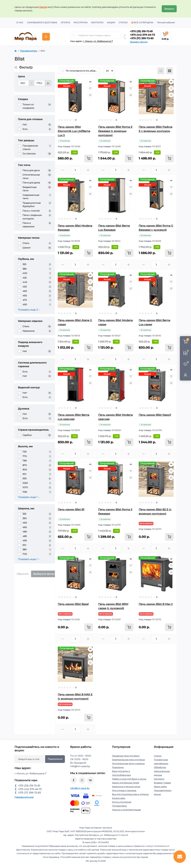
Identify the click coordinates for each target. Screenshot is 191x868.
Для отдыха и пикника (124, 790)
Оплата (65, 22)
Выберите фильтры (46, 574)
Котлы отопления (122, 802)
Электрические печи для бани (128, 760)
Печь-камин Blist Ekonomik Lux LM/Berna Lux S (74, 131)
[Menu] (46, 37)
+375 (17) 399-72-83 (142, 38)
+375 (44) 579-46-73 (142, 35)
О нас (20, 22)
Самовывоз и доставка (42, 22)
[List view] (161, 71)
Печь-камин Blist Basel (73, 604)
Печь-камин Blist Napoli (155, 415)
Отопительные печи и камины (128, 764)
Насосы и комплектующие (126, 810)
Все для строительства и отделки (130, 794)
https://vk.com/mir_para (90, 780)
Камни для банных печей (126, 783)
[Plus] (88, 170)
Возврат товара (162, 783)
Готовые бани (119, 806)
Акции (111, 22)
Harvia (43, 7)
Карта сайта (160, 787)
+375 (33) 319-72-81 (141, 31)
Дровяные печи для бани (126, 756)
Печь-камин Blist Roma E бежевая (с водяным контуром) (115, 131)
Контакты (97, 22)
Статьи (123, 22)
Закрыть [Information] (169, 9)
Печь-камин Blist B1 (71, 509)
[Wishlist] (90, 88)
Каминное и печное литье (126, 787)
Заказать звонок (139, 42)
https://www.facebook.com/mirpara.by (74, 780)
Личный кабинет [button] (166, 22)
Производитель (29, 51)
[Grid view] (170, 71)
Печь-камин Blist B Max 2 (156, 604)
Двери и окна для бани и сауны (129, 779)
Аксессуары (119, 798)
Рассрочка (81, 22)
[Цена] (23, 83)
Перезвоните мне (24, 797)
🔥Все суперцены (142, 22)
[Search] (74, 35)
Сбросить (23, 574)
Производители (163, 790)
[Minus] (63, 170)
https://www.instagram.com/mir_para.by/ (82, 780)
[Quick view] (90, 82)
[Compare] (90, 95)
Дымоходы (118, 767)
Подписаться (55, 759)
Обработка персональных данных (162, 771)
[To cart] (89, 158)
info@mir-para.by (80, 788)
